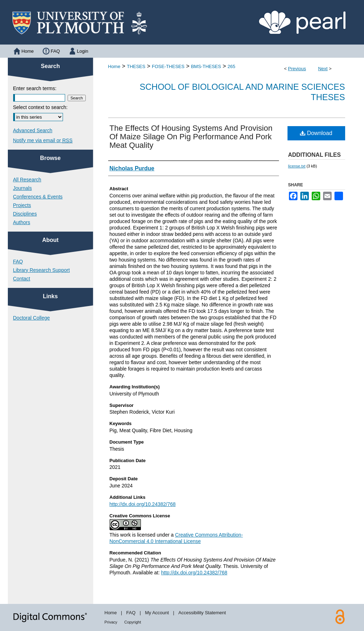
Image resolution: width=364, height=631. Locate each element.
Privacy (111, 622)
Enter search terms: (35, 88)
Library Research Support (42, 270)
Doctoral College (32, 318)
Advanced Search (33, 130)
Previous (297, 69)
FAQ (18, 262)
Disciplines (25, 214)
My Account (157, 613)
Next (323, 69)
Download (316, 133)
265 (231, 66)
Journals (23, 188)
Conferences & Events (38, 197)
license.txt (297, 166)
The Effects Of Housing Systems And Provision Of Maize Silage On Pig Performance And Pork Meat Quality (191, 137)
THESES (136, 66)
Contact (22, 279)
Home (114, 66)
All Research (27, 180)
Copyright (133, 622)
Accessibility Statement (202, 613)
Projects (22, 205)
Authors (22, 222)
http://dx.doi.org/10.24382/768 (143, 504)
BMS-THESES (206, 66)
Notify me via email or (43, 140)
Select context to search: (40, 107)
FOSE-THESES (168, 66)
